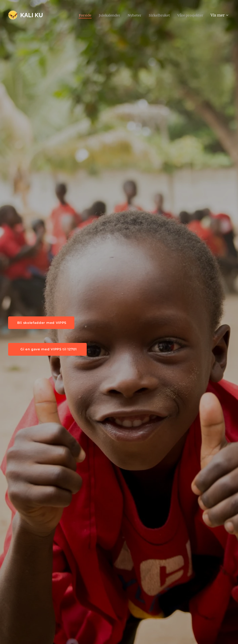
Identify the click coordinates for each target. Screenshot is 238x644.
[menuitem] (78, 15)
